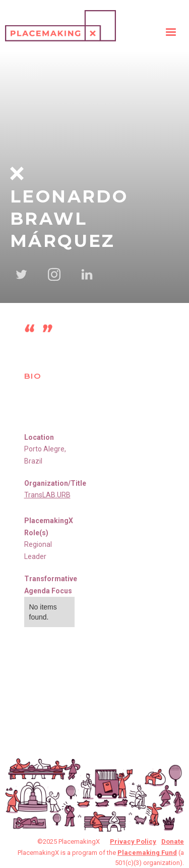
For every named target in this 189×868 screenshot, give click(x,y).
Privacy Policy (133, 841)
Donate (173, 841)
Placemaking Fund (147, 853)
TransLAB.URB (47, 495)
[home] (60, 23)
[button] (171, 32)
